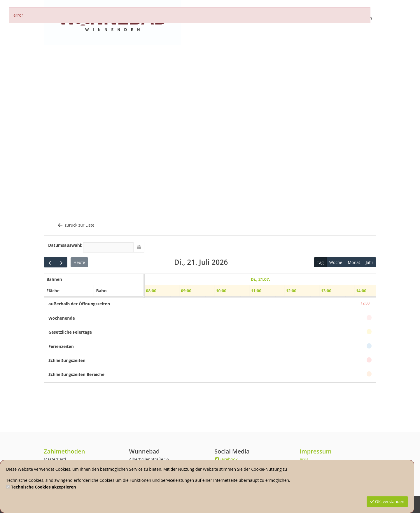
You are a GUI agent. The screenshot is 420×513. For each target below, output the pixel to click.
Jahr (370, 262)
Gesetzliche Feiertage (70, 332)
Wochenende (62, 318)
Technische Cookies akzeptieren (44, 487)
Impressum (316, 451)
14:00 (361, 291)
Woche (336, 262)
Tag (320, 262)
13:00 (326, 291)
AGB (304, 459)
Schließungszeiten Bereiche (76, 374)
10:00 (221, 291)
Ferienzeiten (61, 346)
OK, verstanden (387, 501)
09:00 (186, 291)
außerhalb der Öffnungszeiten (79, 304)
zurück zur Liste (76, 225)
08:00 (151, 291)
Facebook (226, 459)
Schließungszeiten (67, 360)
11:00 (256, 291)
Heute (79, 262)
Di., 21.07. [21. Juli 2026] (260, 279)
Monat (354, 262)
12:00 (291, 291)
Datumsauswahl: (63, 245)
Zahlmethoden (64, 451)
